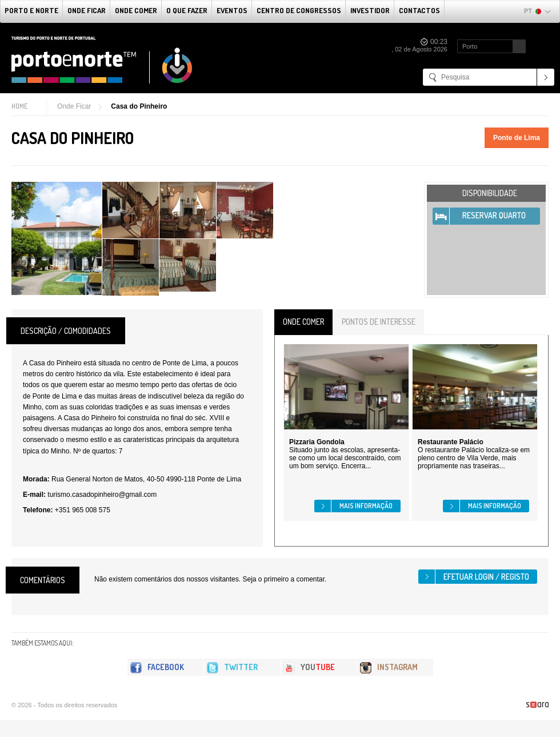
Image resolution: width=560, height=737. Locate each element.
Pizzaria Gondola (317, 442)
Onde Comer (136, 10)
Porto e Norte (31, 10)
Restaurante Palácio (451, 442)
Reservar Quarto (494, 215)
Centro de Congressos (299, 10)
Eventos (232, 10)
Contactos (419, 10)
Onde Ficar (87, 10)
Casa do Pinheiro (139, 106)
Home (19, 106)
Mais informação (366, 506)
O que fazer (187, 10)
